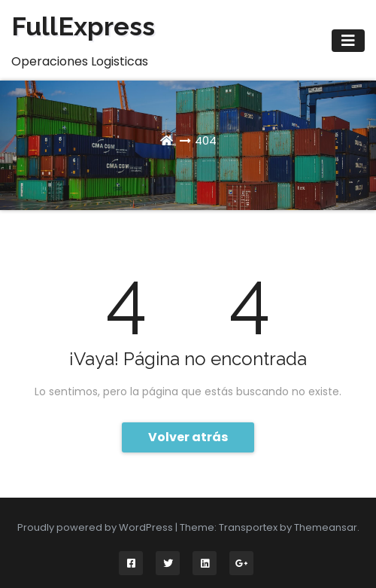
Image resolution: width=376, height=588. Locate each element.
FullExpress (83, 26)
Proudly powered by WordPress (96, 527)
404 (206, 140)
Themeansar (326, 527)
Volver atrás (188, 437)
